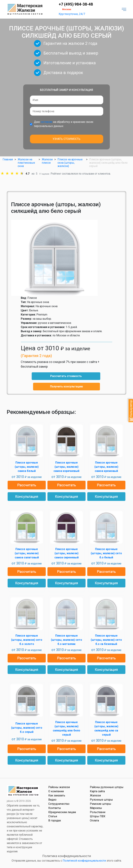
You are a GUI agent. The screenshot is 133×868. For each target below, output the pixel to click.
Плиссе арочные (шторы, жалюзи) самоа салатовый (27, 553)
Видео (52, 800)
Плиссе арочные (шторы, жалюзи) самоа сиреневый (66, 553)
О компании (56, 791)
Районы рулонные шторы (107, 787)
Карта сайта (97, 791)
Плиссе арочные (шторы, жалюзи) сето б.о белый (106, 553)
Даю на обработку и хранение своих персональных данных (64, 124)
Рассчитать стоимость (66, 376)
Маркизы (96, 808)
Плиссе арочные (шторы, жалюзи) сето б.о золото (27, 640)
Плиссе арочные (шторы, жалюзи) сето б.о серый (27, 728)
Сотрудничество (59, 804)
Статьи (53, 816)
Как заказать (57, 795)
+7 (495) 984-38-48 (76, 4)
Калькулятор (131, 411)
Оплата (94, 820)
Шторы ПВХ (98, 816)
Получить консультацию (66, 386)
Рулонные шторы (101, 800)
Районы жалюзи (59, 787)
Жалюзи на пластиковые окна (26, 163)
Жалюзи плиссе (47, 161)
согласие (46, 122)
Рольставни (98, 812)
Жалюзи (95, 795)
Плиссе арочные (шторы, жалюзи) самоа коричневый (66, 467)
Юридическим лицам (62, 812)
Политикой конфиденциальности (84, 861)
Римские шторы (101, 804)
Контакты (55, 808)
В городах (55, 820)
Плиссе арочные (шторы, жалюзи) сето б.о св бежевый (106, 640)
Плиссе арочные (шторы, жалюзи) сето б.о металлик (66, 640)
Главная (8, 159)
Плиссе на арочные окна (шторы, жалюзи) (70, 163)
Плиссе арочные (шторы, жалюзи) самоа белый (27, 467)
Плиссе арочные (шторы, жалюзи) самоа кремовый (106, 467)
